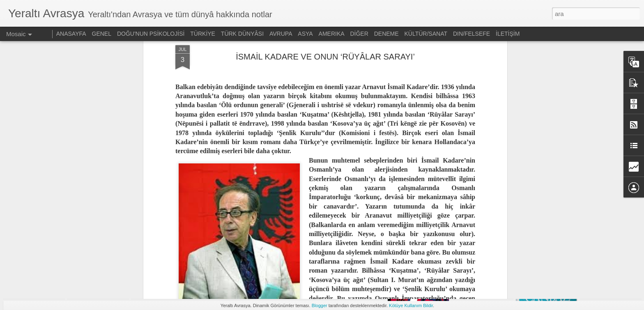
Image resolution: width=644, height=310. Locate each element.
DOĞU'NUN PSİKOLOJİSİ (151, 34)
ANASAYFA (71, 34)
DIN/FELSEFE (471, 34)
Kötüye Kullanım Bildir (411, 305)
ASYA (305, 34)
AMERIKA (332, 34)
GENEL (102, 34)
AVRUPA (281, 34)
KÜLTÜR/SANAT (426, 34)
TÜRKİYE (203, 34)
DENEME (386, 34)
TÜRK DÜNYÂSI (242, 34)
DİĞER (359, 34)
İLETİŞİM (508, 34)
